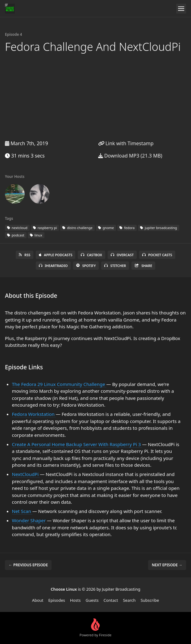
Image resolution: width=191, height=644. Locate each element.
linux (36, 235)
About (38, 600)
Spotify (86, 266)
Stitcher (115, 266)
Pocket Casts (157, 255)
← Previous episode (28, 565)
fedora (127, 228)
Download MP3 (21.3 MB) (130, 156)
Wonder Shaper (29, 520)
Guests (92, 600)
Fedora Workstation (34, 414)
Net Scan (22, 511)
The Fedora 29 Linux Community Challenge (59, 384)
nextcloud (17, 228)
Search (129, 600)
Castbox (91, 255)
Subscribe (150, 600)
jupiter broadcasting (158, 228)
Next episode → (167, 565)
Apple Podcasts (56, 255)
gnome (106, 228)
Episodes (57, 600)
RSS (25, 255)
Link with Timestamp (126, 143)
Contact (111, 600)
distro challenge (77, 228)
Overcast (122, 255)
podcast (16, 235)
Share (143, 266)
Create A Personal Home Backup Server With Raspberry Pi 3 (77, 444)
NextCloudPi (26, 474)
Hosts (75, 600)
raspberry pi (45, 228)
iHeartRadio (53, 266)
